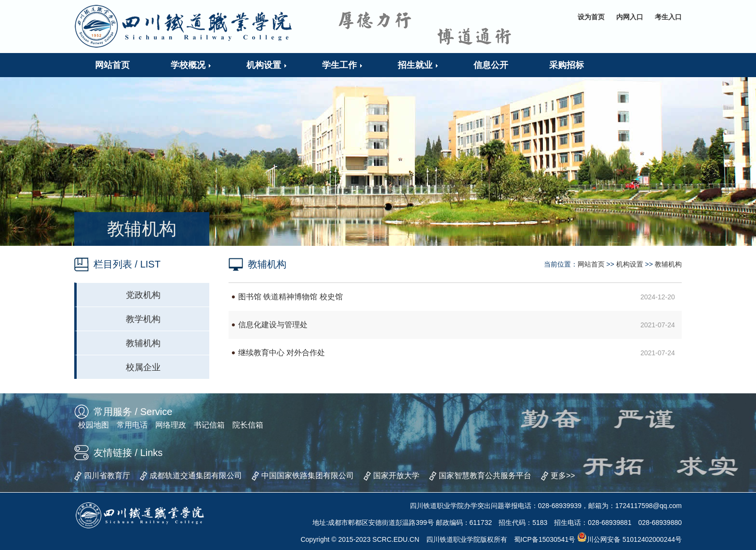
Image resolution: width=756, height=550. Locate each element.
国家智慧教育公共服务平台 (485, 476)
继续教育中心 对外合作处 (282, 353)
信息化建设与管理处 (273, 325)
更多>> (563, 476)
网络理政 (171, 425)
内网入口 (630, 17)
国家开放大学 (396, 476)
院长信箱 (248, 425)
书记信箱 (209, 425)
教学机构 (143, 319)
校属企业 (143, 367)
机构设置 (630, 264)
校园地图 (94, 425)
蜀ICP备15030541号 (545, 539)
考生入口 (668, 17)
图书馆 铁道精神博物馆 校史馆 (290, 297)
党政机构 (143, 295)
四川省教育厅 (107, 476)
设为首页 (591, 17)
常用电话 (132, 425)
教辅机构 (143, 343)
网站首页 (591, 264)
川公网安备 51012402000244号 (629, 539)
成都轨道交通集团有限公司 (196, 476)
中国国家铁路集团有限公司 (308, 476)
